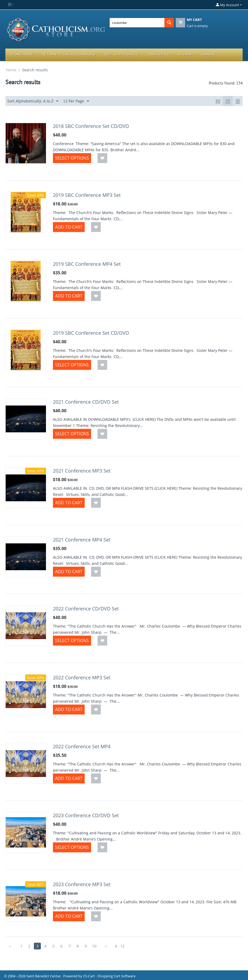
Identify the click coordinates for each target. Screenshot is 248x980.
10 (94, 946)
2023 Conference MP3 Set (82, 884)
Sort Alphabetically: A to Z (33, 101)
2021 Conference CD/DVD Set (86, 402)
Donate (208, 54)
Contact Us (158, 54)
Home (11, 70)
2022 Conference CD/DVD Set (86, 609)
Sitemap (185, 54)
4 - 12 (120, 946)
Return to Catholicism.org (69, 54)
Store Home (21, 54)
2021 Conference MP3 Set (82, 471)
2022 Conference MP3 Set (82, 677)
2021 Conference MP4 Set (82, 540)
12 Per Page (76, 101)
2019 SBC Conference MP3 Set (87, 195)
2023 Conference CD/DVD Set (86, 815)
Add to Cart (69, 227)
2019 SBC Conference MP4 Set (87, 264)
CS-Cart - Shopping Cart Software (109, 976)
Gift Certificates (121, 54)
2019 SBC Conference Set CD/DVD (91, 333)
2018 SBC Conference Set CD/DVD (91, 126)
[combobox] (137, 23)
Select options (72, 158)
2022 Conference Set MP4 (82, 746)
